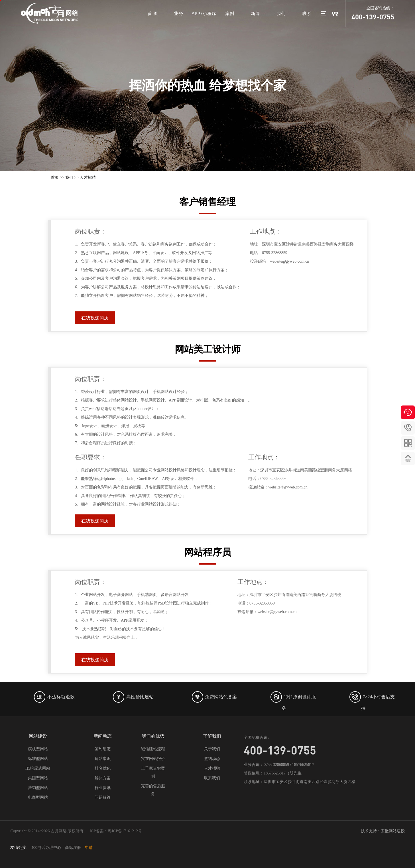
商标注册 (73, 848)
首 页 (153, 13)
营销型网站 (38, 788)
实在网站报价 (153, 759)
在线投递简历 (95, 318)
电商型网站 (38, 797)
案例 (230, 13)
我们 (281, 13)
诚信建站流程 (153, 749)
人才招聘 (88, 178)
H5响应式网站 (38, 768)
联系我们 (212, 778)
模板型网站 (38, 749)
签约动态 (103, 749)
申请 (89, 848)
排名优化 (103, 768)
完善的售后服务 (153, 790)
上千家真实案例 (153, 772)
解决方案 (103, 778)
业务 (178, 13)
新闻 (255, 13)
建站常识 (103, 759)
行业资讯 (103, 788)
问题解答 (103, 797)
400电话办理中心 (46, 848)
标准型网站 (38, 759)
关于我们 (212, 749)
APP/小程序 (204, 13)
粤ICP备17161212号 (125, 831)
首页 (55, 178)
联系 (307, 13)
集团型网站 (38, 778)
